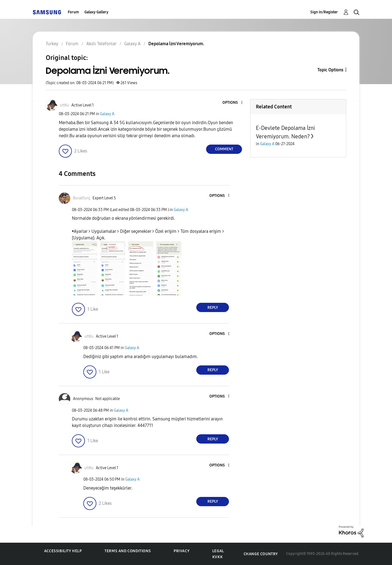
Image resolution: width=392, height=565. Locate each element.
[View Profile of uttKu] (65, 105)
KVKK (218, 557)
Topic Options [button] (330, 70)
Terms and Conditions (128, 551)
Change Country (261, 554)
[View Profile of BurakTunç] (82, 198)
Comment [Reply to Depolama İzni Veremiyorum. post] (224, 149)
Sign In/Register (324, 12)
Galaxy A (107, 114)
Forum (73, 12)
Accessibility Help (63, 551)
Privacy (182, 551)
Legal (218, 551)
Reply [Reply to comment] (213, 308)
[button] (233, 103)
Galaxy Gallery (96, 12)
